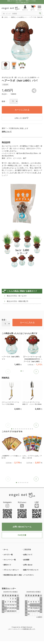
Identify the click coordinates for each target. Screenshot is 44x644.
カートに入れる (22, 110)
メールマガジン (29, 575)
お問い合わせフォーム (22, 527)
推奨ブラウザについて (31, 570)
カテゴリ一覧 (8, 555)
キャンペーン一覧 (10, 560)
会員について (28, 555)
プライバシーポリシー (11, 570)
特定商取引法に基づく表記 (13, 575)
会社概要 (26, 560)
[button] (36, 372)
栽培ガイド (7, 565)
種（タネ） (5, 17)
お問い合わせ (28, 565)
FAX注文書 (22, 535)
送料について (7, 132)
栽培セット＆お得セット (19, 17)
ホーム (6, 550)
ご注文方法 (27, 550)
